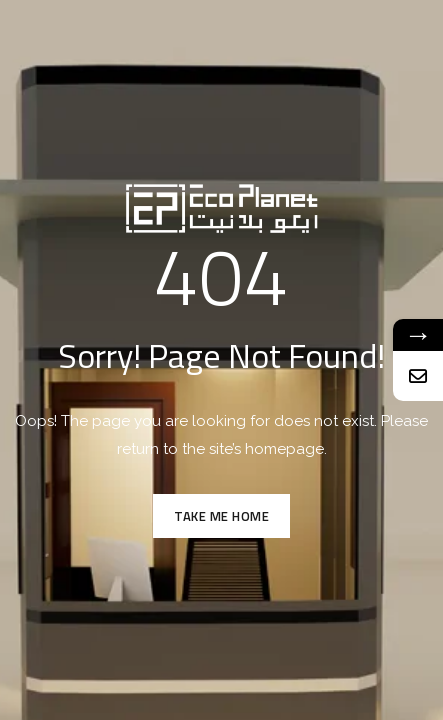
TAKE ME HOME (221, 516)
